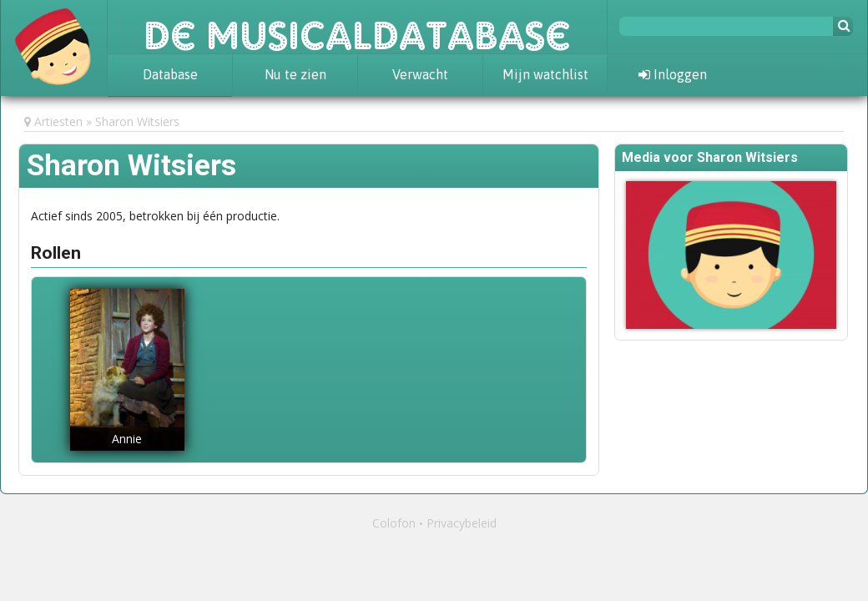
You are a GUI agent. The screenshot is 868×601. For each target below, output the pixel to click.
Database (170, 74)
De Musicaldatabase (357, 27)
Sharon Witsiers (137, 121)
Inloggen (673, 74)
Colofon (394, 523)
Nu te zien (295, 74)
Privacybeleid (462, 523)
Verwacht (420, 74)
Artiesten (58, 121)
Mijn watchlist (545, 74)
